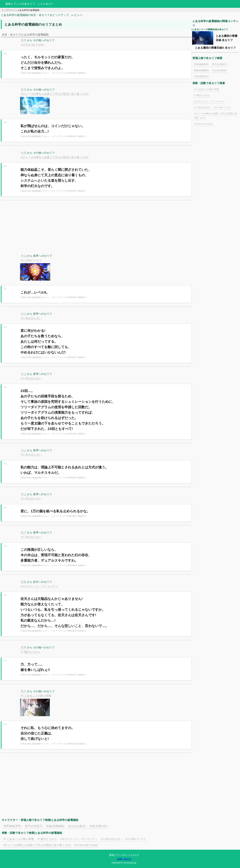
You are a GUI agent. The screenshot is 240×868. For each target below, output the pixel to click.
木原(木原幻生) (98, 826)
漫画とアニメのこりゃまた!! (124, 855)
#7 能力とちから (31, 652)
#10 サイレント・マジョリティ (39, 586)
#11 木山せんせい (31, 318)
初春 (24, 582)
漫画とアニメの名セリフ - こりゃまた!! (29, 4)
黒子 (24, 533)
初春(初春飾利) (55, 826)
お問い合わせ (124, 859)
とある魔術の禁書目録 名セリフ (227, 38)
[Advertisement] (96, 229)
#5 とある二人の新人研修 (36, 696)
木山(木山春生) (77, 826)
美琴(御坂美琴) (12, 826)
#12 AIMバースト (31, 260)
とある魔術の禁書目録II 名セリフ (215, 48)
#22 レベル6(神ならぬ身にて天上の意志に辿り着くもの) (55, 94)
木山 (24, 256)
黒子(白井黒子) (34, 826)
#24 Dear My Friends (32, 45)
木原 (24, 153)
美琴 (24, 40)
